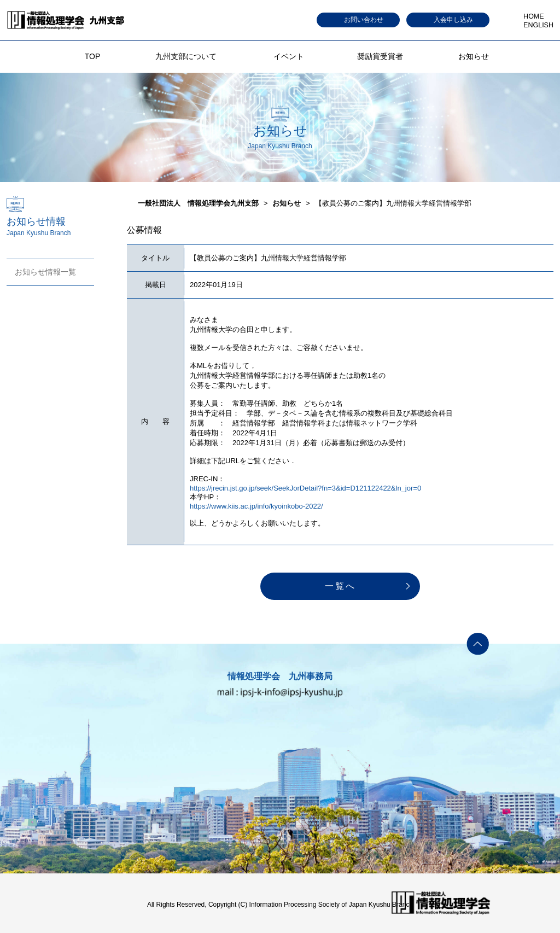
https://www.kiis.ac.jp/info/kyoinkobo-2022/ (256, 506)
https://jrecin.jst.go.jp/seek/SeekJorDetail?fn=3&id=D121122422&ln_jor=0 (305, 488)
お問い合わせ (364, 20)
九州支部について (186, 56)
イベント (289, 56)
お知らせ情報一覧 (45, 272)
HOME (534, 16)
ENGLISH (538, 25)
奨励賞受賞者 (380, 56)
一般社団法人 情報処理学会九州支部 (198, 203)
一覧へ (340, 586)
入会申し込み (453, 20)
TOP (93, 56)
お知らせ (474, 56)
